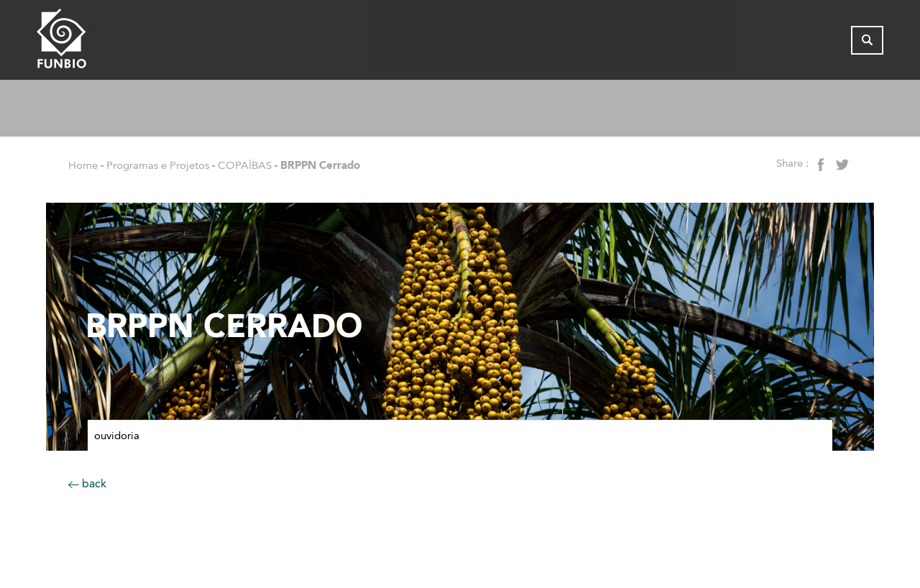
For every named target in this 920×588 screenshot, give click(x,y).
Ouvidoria (117, 436)
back (87, 483)
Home (83, 165)
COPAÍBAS (245, 165)
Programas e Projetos (158, 165)
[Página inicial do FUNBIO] (105, 42)
